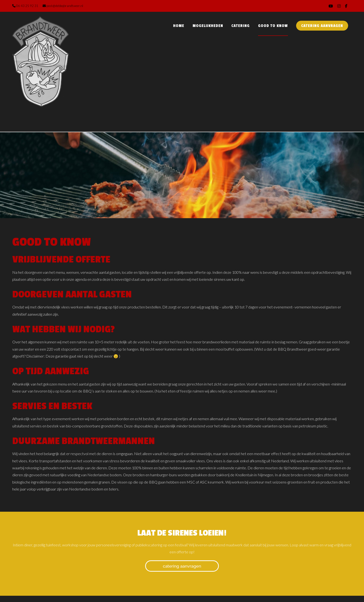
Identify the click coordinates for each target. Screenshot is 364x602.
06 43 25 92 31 (25, 6)
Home (179, 26)
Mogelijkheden (208, 26)
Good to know (273, 26)
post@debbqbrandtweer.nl (63, 6)
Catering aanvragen (322, 26)
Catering (240, 26)
